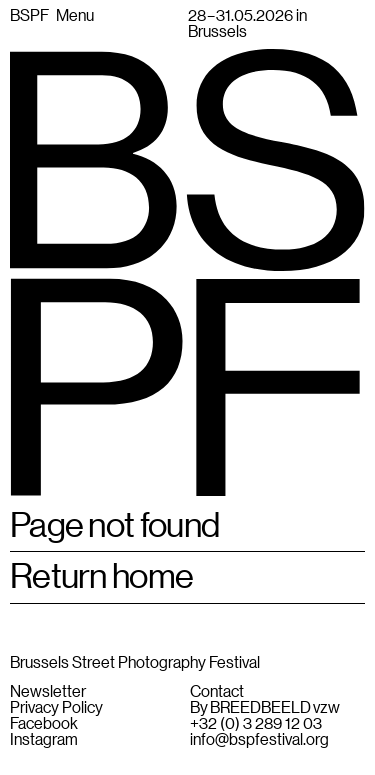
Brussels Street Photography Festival (135, 661)
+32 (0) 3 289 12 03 (256, 723)
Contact (217, 691)
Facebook (44, 723)
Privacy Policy (56, 707)
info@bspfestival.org (259, 739)
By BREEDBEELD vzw (265, 707)
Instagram (44, 739)
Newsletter (48, 691)
